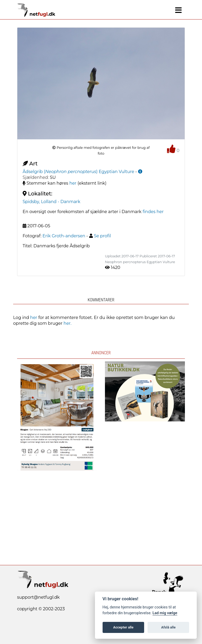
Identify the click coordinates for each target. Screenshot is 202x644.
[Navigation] (178, 10)
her (73, 183)
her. (68, 323)
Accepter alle (123, 627)
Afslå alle (168, 627)
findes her (153, 212)
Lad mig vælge (165, 613)
